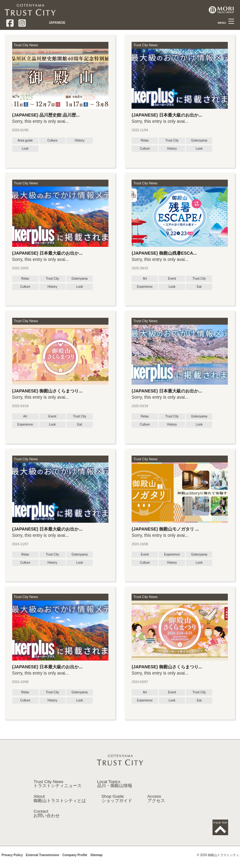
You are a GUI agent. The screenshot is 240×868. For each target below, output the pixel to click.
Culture (52, 140)
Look (25, 149)
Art (145, 279)
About (60, 808)
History (80, 140)
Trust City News (26, 45)
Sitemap (96, 865)
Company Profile (75, 865)
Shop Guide (117, 808)
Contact (47, 823)
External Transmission (43, 865)
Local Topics (115, 793)
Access (156, 808)
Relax (145, 140)
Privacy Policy (12, 865)
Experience (145, 287)
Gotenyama (199, 140)
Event (172, 279)
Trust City (172, 140)
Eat (199, 287)
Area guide (25, 140)
